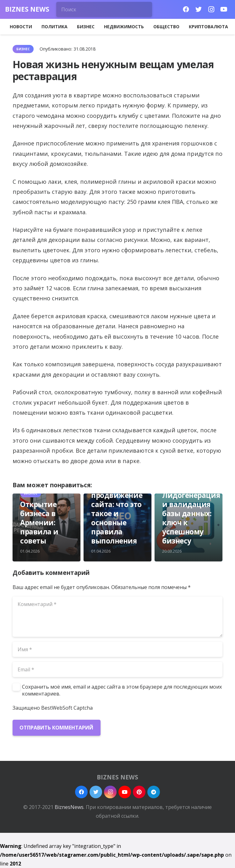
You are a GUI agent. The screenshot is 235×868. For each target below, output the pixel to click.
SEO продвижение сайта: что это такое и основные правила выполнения (117, 514)
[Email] (117, 669)
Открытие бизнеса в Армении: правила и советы (39, 523)
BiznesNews (69, 807)
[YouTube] (224, 9)
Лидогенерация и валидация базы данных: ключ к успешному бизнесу (191, 518)
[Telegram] (154, 792)
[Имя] (117, 649)
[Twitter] (199, 9)
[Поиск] (104, 9)
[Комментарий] (117, 617)
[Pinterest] (139, 792)
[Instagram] (211, 9)
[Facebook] (186, 9)
